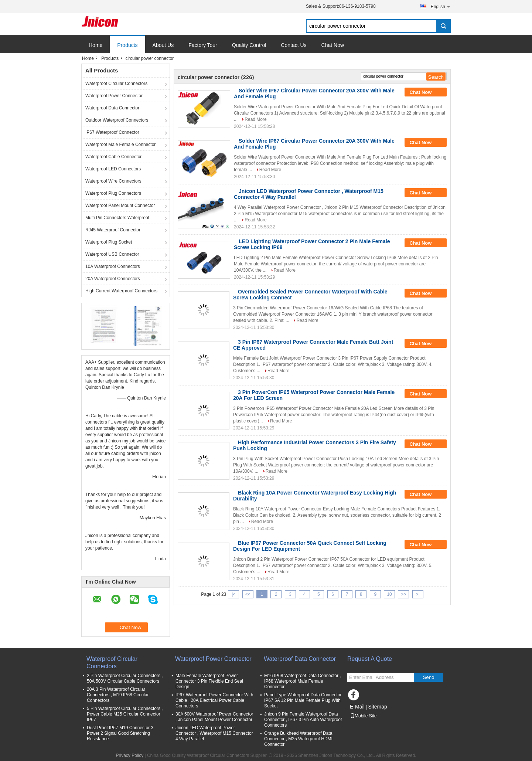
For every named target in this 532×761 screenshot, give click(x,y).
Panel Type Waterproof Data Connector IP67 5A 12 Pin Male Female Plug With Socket (303, 700)
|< (233, 594)
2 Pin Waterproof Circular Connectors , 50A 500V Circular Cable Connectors (125, 678)
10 (389, 594)
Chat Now (333, 45)
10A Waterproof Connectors (113, 266)
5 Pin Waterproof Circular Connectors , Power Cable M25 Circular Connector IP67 (125, 714)
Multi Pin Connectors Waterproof (117, 218)
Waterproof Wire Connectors (113, 181)
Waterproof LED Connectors (113, 169)
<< (248, 594)
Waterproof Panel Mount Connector (120, 205)
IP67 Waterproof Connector (112, 132)
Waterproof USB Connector (112, 254)
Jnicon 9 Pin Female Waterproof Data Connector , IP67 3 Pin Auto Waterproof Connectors (303, 720)
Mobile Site (363, 716)
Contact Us (294, 45)
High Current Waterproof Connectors (121, 291)
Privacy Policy (129, 755)
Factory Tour (203, 45)
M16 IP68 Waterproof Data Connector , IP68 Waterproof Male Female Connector (303, 681)
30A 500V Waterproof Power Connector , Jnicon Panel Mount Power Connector (214, 717)
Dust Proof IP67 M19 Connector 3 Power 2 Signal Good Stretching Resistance (120, 733)
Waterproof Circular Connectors (116, 84)
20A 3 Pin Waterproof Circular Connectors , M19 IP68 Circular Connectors (118, 695)
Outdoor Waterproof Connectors (117, 120)
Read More (255, 119)
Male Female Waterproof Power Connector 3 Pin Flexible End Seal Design (209, 681)
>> (403, 594)
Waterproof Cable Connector (113, 157)
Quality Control (249, 45)
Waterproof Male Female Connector (120, 145)
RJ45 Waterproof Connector (113, 230)
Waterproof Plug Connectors (113, 193)
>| (418, 594)
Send (428, 677)
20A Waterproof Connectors (113, 279)
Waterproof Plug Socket (109, 242)
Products (127, 45)
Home (96, 45)
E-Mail (357, 707)
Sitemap (377, 707)
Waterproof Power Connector (114, 96)
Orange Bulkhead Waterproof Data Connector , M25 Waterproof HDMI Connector (298, 739)
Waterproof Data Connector (112, 108)
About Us (163, 45)
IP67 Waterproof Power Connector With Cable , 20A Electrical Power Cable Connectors (214, 700)
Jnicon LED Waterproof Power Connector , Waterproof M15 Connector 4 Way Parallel (214, 733)
